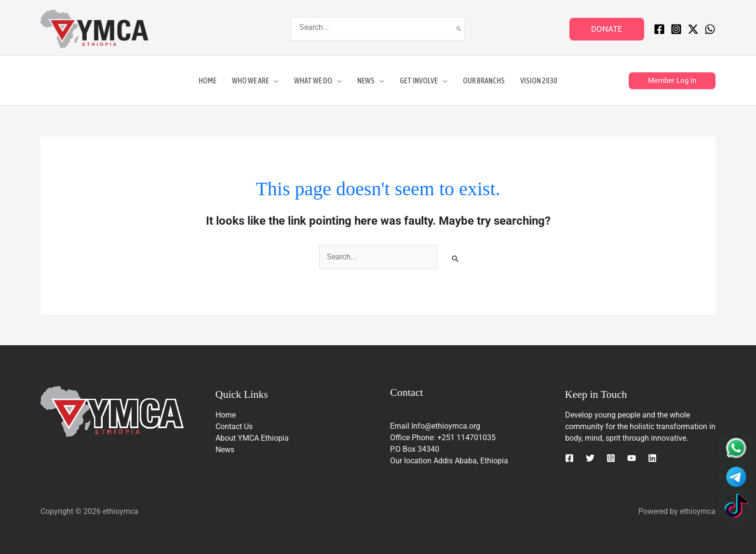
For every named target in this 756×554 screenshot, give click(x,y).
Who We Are (250, 81)
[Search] (459, 29)
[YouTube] (632, 458)
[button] (607, 29)
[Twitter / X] (693, 29)
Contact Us (234, 426)
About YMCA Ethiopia (252, 438)
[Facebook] (659, 29)
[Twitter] (590, 458)
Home (208, 81)
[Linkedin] (652, 458)
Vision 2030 (539, 81)
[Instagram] (676, 29)
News (366, 81)
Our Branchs (484, 81)
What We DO (313, 81)
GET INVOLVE (419, 81)
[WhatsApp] (710, 29)
